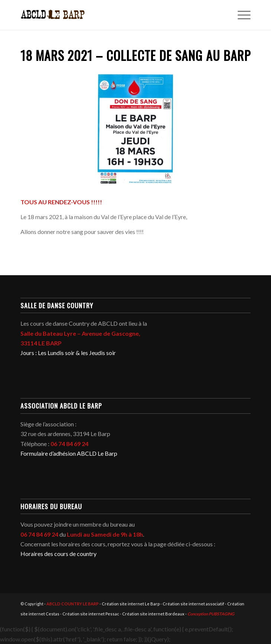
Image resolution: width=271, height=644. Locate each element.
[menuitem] (240, 15)
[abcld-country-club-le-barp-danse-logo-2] (112, 15)
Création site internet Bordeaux (153, 614)
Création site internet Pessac (91, 614)
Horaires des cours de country (58, 554)
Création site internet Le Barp (131, 604)
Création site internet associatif (193, 604)
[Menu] (240, 15)
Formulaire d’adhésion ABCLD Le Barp (69, 453)
